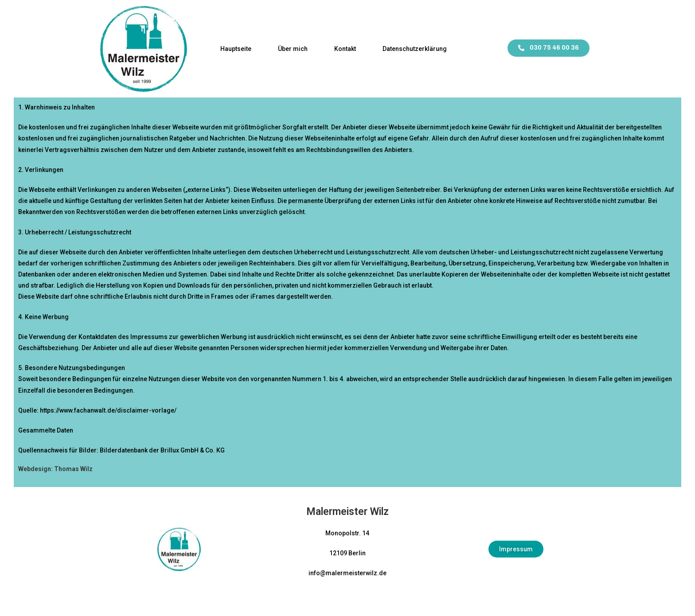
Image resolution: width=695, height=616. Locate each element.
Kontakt (345, 49)
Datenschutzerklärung (415, 49)
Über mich (293, 49)
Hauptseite (236, 49)
